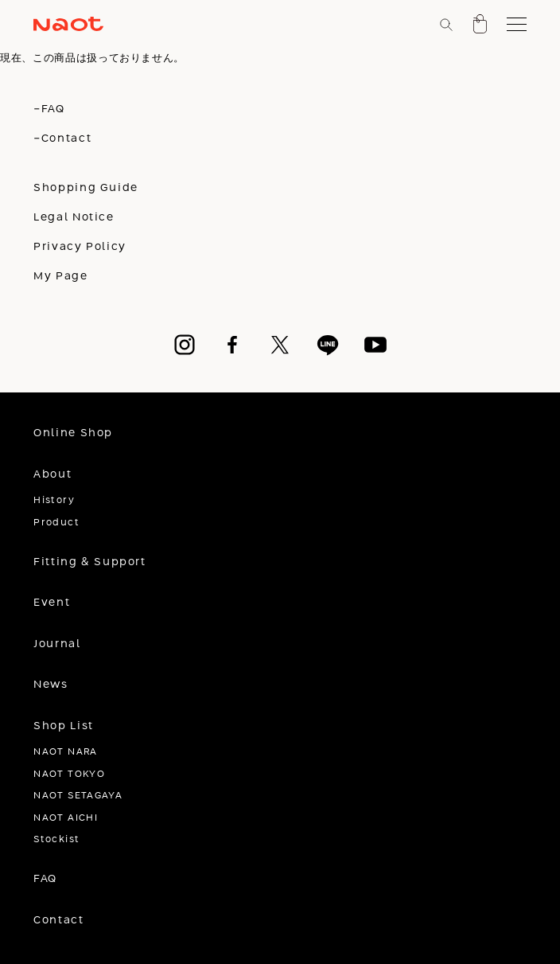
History (54, 500)
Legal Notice (74, 217)
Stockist (56, 839)
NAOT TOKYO (69, 774)
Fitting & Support (89, 562)
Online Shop (73, 433)
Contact (58, 920)
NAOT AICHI (66, 818)
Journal (57, 644)
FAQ (45, 879)
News (51, 685)
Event (52, 603)
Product (56, 523)
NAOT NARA (65, 752)
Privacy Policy (80, 247)
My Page (60, 276)
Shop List (64, 726)
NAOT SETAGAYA (78, 796)
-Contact (62, 139)
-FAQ (49, 109)
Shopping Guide (86, 188)
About (52, 474)
